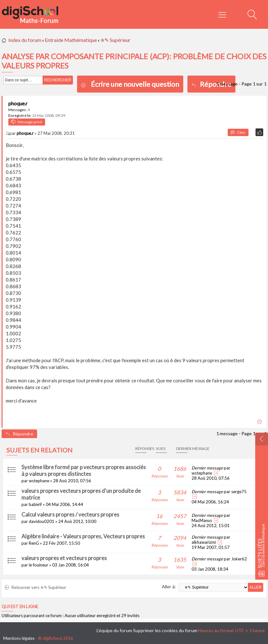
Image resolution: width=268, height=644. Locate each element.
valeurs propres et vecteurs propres (64, 558)
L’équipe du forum (114, 630)
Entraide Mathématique (71, 40)
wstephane (39, 481)
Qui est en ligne (20, 607)
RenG (34, 543)
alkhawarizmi (204, 542)
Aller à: (169, 587)
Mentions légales (19, 638)
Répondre (211, 84)
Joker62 (239, 559)
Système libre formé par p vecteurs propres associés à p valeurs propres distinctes (84, 470)
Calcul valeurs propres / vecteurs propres (70, 514)
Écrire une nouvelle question (135, 84)
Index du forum (25, 40)
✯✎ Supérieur (115, 40)
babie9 (35, 504)
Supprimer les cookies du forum (165, 630)
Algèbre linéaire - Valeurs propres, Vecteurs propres (83, 536)
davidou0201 (42, 521)
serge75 (239, 492)
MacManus (202, 520)
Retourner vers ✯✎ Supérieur (35, 587)
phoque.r (18, 103)
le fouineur (39, 565)
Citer (238, 132)
